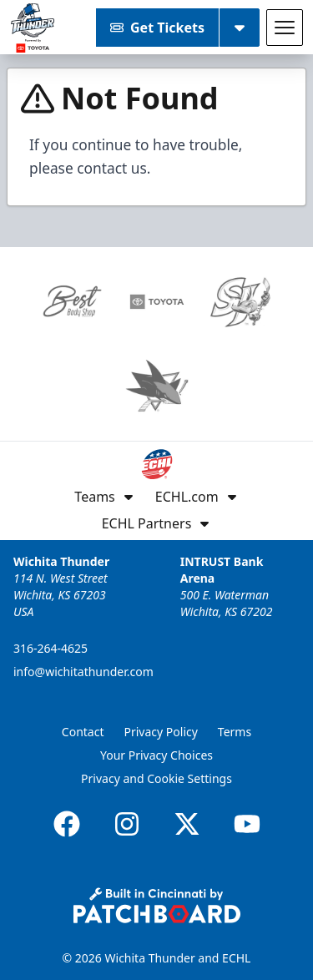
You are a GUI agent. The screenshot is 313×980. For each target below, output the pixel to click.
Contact (83, 732)
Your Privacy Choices (156, 755)
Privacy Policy (161, 732)
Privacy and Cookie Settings (156, 778)
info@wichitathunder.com (83, 672)
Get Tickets (157, 28)
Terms (235, 732)
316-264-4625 (50, 648)
